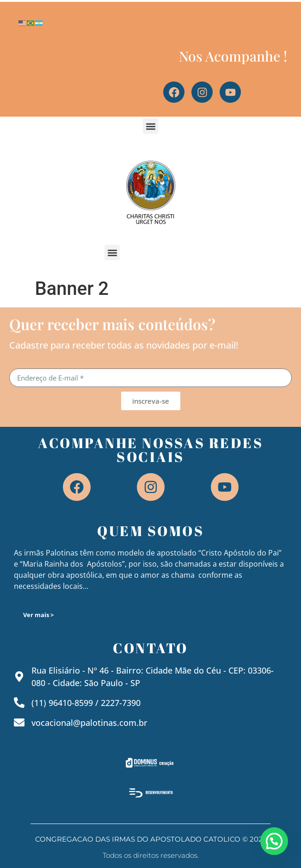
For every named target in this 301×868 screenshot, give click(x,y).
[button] (150, 126)
